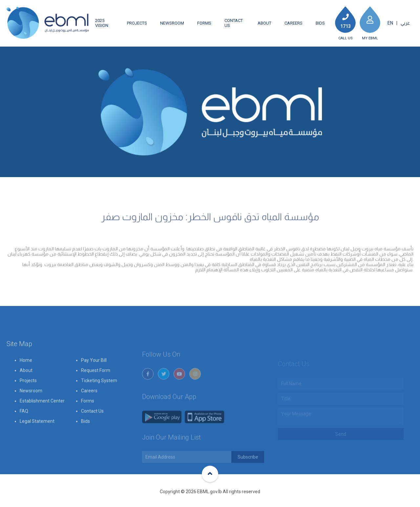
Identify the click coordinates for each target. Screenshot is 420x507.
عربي (405, 23)
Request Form (96, 386)
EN (390, 23)
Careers (294, 23)
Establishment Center (42, 417)
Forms (204, 23)
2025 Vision (102, 23)
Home (26, 376)
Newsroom (172, 23)
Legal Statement (37, 437)
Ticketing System (99, 396)
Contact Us (234, 23)
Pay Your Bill (94, 376)
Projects (137, 23)
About (264, 23)
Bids (320, 23)
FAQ (24, 427)
